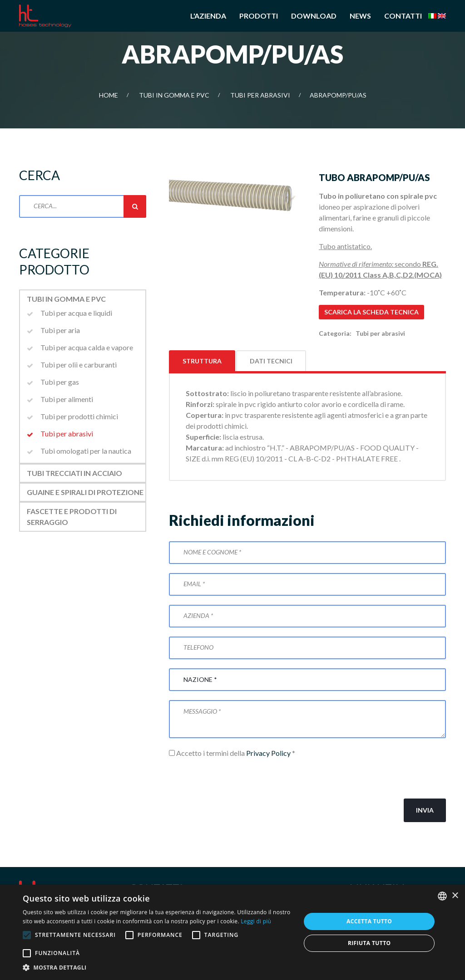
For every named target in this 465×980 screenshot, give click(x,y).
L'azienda (208, 16)
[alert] (232, 932)
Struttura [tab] (202, 361)
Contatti (403, 16)
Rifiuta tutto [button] (369, 943)
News (360, 16)
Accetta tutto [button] (369, 921)
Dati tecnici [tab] (271, 361)
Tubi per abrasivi (260, 95)
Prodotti (259, 16)
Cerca (135, 206)
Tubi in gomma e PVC (174, 95)
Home (109, 95)
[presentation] (238, 779)
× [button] (455, 896)
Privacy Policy (268, 753)
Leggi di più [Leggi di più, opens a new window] (256, 921)
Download (314, 16)
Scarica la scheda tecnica (371, 312)
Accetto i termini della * (232, 753)
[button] (158, 968)
